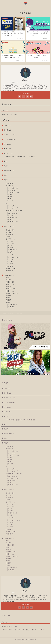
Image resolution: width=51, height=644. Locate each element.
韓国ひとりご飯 (13, 250)
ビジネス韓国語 (13, 305)
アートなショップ (13, 208)
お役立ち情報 (10, 230)
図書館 (10, 196)
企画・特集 (9, 183)
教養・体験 (9, 185)
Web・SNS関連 (13, 213)
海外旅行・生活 (9, 170)
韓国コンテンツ (11, 289)
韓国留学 (9, 300)
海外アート (8, 166)
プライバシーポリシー (22, 640)
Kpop (8, 277)
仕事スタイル (8, 149)
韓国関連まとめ (9, 275)
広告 (10, 220)
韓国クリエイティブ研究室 (14, 211)
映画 (10, 199)
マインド (11, 241)
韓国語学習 (11, 307)
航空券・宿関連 (11, 268)
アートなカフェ (12, 206)
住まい (10, 246)
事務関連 (11, 264)
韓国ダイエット (11, 291)
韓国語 (8, 302)
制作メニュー (8, 153)
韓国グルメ (9, 286)
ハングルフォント (13, 215)
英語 (5, 175)
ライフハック (8, 144)
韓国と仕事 (9, 271)
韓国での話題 (10, 282)
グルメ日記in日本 (10, 139)
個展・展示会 (12, 190)
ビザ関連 (9, 237)
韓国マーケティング (12, 293)
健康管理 (11, 248)
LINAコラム (8, 125)
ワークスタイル (11, 255)
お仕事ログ (8, 130)
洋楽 (5, 161)
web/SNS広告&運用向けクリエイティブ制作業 (20, 157)
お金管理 (9, 232)
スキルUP (11, 259)
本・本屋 (11, 201)
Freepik (19, 630)
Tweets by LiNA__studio (10, 114)
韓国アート (8, 180)
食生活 (10, 252)
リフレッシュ (12, 244)
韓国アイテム (10, 284)
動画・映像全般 (13, 217)
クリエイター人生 (10, 135)
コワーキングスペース (14, 257)
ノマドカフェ (12, 261)
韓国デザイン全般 (13, 222)
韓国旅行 (9, 295)
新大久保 (9, 280)
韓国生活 (9, 298)
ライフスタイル (11, 239)
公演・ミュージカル (14, 192)
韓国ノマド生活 (9, 226)
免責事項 (32, 640)
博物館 (10, 194)
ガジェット (9, 234)
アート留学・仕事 (13, 188)
